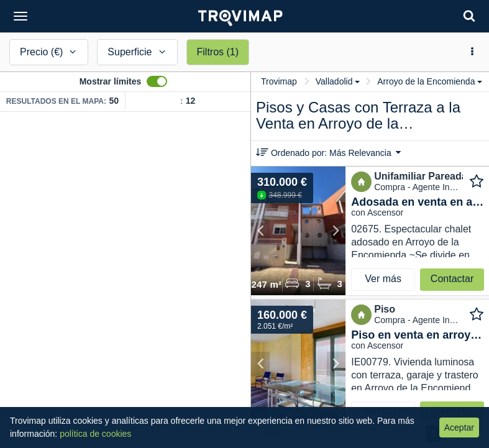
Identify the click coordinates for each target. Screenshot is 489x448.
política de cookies (95, 434)
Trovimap (279, 81)
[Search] (469, 16)
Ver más (383, 279)
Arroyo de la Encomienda (430, 81)
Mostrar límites (111, 81)
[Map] (125, 280)
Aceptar (459, 427)
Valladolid (338, 81)
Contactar (452, 279)
